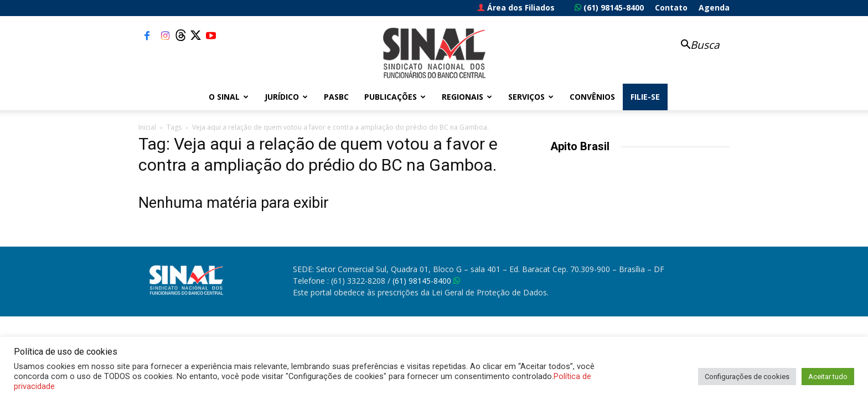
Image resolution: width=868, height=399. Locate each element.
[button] (694, 46)
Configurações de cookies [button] (747, 377)
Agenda (714, 7)
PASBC (336, 97)
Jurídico (286, 97)
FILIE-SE (645, 97)
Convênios (592, 97)
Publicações (395, 97)
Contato (671, 7)
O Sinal (229, 97)
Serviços (531, 97)
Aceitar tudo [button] (828, 377)
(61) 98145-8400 (609, 7)
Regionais (467, 97)
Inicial (147, 127)
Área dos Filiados (516, 7)
